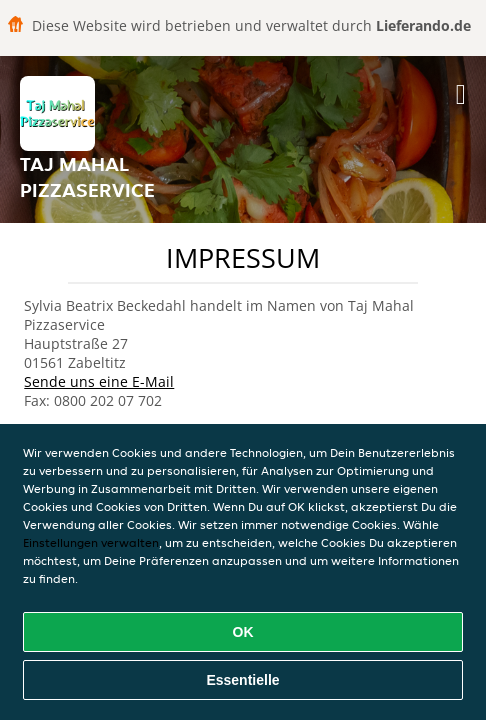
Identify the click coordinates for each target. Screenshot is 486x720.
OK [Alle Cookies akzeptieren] (243, 632)
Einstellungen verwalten (91, 542)
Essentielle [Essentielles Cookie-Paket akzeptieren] (242, 680)
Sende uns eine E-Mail (99, 381)
